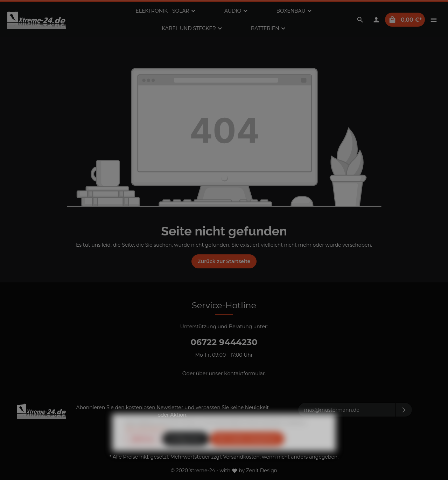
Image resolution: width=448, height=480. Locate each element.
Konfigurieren (186, 453)
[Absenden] (404, 410)
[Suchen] (360, 20)
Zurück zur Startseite (224, 261)
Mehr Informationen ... (148, 442)
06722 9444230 (224, 342)
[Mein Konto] (376, 20)
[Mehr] (434, 20)
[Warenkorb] (405, 20)
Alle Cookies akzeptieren (247, 453)
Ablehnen (143, 453)
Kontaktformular (244, 373)
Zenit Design (262, 471)
